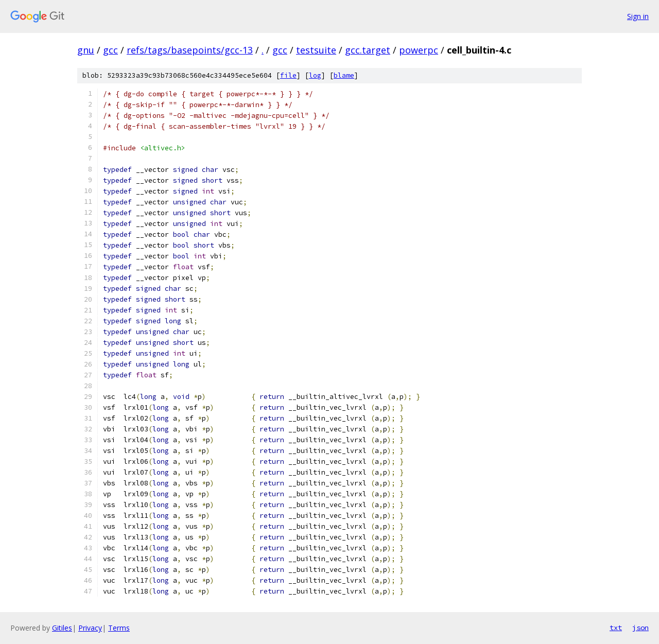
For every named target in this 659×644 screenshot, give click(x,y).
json (640, 628)
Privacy (90, 628)
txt (616, 628)
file (288, 75)
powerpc (419, 50)
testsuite (316, 50)
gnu (86, 50)
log (315, 75)
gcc (110, 50)
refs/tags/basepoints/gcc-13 (190, 50)
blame (344, 75)
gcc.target (368, 50)
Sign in (638, 16)
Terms (119, 628)
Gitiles (62, 628)
